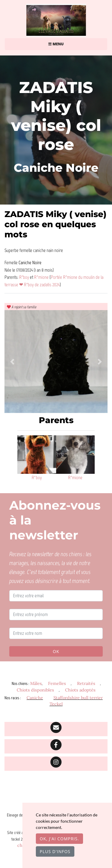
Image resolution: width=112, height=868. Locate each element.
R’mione (42, 277)
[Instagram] (56, 764)
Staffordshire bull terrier (78, 698)
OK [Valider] (56, 651)
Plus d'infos (55, 851)
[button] (12, 362)
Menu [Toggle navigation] (56, 44)
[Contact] (56, 729)
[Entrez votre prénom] (56, 615)
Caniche (35, 698)
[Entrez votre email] (56, 596)
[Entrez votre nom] (56, 633)
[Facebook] (56, 746)
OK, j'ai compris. (59, 839)
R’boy (24, 277)
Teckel (56, 704)
